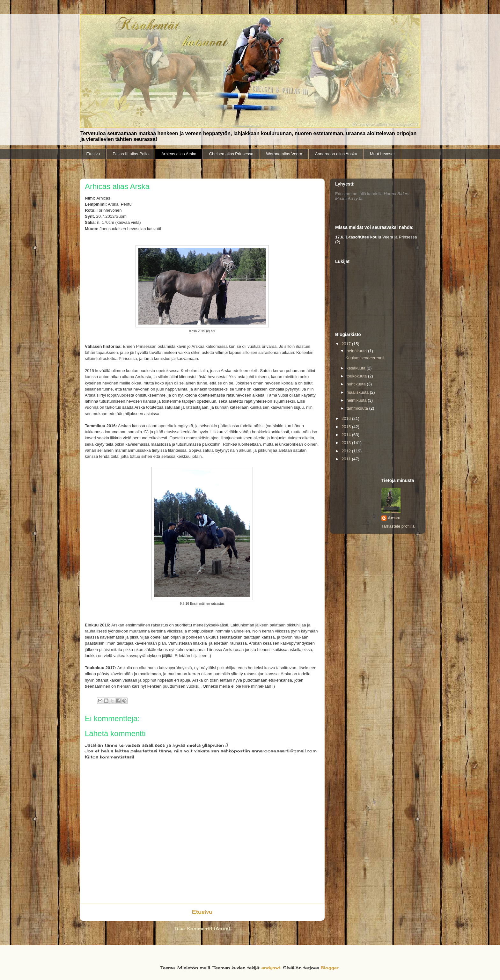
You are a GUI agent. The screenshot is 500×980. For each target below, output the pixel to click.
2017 (347, 344)
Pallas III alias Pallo (131, 154)
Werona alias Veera (284, 154)
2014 (347, 435)
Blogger (330, 968)
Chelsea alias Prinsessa (231, 154)
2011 (347, 459)
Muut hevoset (382, 154)
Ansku (394, 518)
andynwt (271, 968)
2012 (347, 451)
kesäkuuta (357, 368)
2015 (347, 427)
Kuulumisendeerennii (365, 358)
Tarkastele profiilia (398, 526)
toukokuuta (357, 376)
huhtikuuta (357, 384)
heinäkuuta (357, 351)
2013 (347, 443)
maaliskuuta (358, 392)
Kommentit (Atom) (209, 928)
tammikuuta (358, 408)
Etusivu (93, 154)
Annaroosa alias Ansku (336, 154)
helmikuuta (357, 400)
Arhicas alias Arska (179, 154)
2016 (347, 418)
